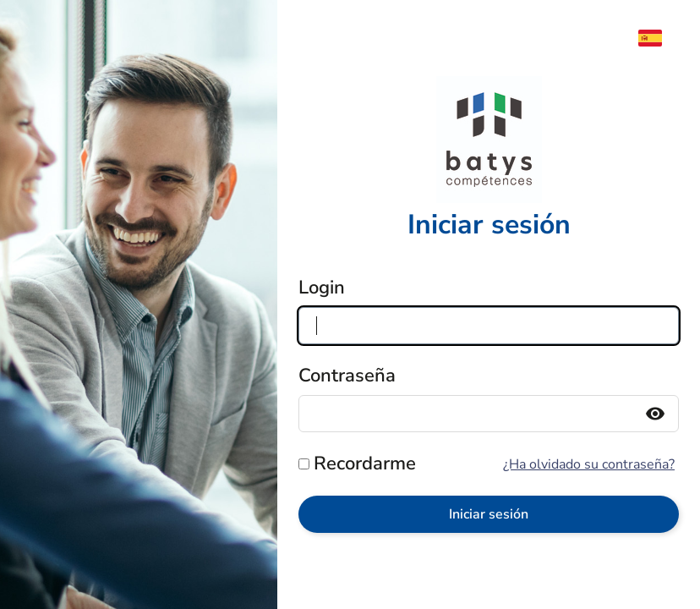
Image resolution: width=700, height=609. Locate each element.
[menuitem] (659, 38)
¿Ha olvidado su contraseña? (589, 464)
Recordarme (365, 464)
